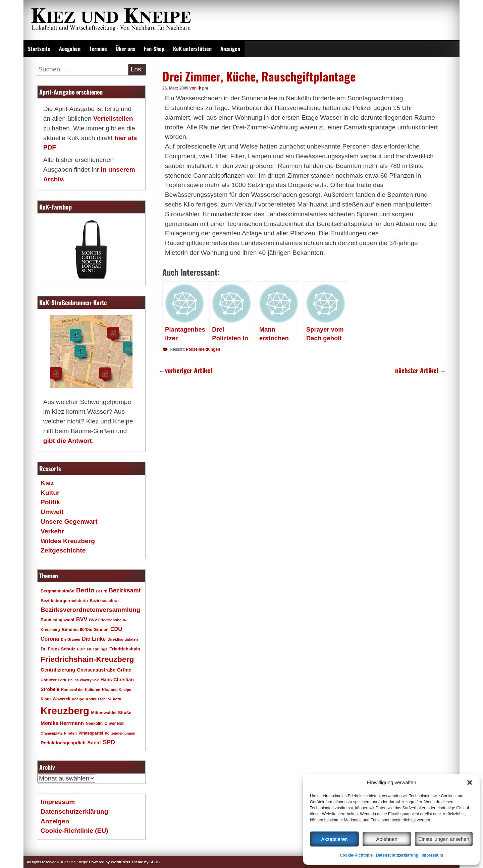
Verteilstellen (113, 119)
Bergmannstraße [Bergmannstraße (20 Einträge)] (57, 591)
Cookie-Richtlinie (356, 855)
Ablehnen (387, 839)
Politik (50, 502)
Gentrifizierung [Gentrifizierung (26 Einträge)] (58, 670)
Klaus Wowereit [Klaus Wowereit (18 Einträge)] (56, 699)
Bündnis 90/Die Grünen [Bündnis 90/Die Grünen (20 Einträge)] (85, 630)
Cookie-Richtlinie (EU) (74, 831)
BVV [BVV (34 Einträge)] (82, 619)
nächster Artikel (421, 370)
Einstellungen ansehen (444, 839)
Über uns (125, 49)
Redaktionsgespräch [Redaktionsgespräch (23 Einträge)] (63, 743)
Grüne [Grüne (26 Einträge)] (124, 670)
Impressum (432, 855)
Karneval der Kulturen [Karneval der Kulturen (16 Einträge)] (81, 690)
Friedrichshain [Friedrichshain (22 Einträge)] (125, 649)
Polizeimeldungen (203, 349)
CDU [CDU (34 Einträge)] (116, 629)
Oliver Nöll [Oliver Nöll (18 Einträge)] (114, 724)
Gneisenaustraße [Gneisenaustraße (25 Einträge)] (96, 670)
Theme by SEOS (145, 862)
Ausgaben (70, 49)
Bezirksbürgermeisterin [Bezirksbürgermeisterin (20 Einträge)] (64, 601)
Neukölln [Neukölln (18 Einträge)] (94, 724)
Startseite (39, 49)
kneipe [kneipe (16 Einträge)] (78, 699)
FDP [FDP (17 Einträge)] (81, 649)
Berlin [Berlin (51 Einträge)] (85, 590)
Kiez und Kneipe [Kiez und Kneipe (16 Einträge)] (117, 690)
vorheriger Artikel (185, 370)
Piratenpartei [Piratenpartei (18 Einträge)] (91, 733)
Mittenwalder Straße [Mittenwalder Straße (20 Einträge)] (111, 713)
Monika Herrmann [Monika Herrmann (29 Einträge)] (62, 723)
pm (205, 88)
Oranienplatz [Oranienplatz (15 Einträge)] (51, 733)
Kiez (47, 483)
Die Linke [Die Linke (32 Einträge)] (94, 639)
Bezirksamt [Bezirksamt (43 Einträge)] (125, 590)
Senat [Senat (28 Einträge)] (94, 742)
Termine (98, 49)
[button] (470, 783)
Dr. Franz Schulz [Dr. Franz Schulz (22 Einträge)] (58, 649)
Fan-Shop (154, 49)
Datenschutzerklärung (397, 855)
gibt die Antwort (68, 441)
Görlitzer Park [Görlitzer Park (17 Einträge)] (53, 680)
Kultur (50, 493)
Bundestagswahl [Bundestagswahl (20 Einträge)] (57, 620)
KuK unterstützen (192, 49)
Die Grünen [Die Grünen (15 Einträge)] (71, 639)
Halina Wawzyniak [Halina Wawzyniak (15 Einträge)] (83, 680)
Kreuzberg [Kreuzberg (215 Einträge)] (65, 711)
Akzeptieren (334, 839)
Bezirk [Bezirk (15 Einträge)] (102, 591)
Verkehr (52, 531)
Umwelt (52, 512)
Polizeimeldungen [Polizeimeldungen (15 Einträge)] (120, 733)
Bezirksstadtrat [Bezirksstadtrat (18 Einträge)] (104, 601)
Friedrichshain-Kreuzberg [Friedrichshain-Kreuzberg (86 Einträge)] (87, 659)
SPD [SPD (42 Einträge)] (109, 742)
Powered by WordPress (110, 862)
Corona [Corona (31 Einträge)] (50, 639)
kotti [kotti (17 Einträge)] (117, 699)
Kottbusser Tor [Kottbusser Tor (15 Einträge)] (99, 699)
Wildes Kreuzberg (68, 541)
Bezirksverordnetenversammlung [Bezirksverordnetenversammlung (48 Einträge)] (90, 610)
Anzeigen (230, 49)
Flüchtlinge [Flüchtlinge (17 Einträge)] (97, 649)
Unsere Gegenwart (69, 522)
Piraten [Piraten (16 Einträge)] (70, 733)
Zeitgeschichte (63, 550)
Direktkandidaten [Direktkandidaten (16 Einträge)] (123, 639)
